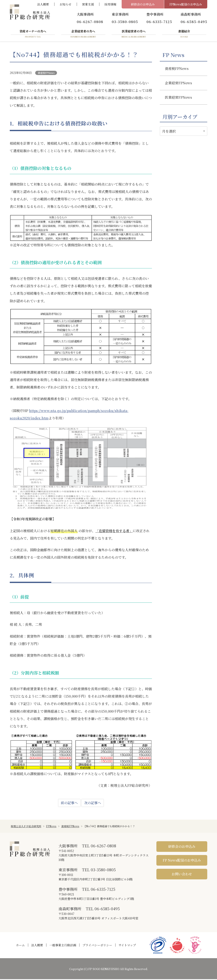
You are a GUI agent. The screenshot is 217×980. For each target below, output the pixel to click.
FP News (173, 56)
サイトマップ (127, 946)
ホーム (20, 946)
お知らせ (65, 4)
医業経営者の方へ (134, 35)
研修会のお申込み (143, 4)
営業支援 (88, 4)
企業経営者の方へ (83, 35)
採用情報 (110, 4)
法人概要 (43, 4)
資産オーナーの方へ (33, 35)
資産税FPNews (46, 74)
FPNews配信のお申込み (186, 4)
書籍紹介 (184, 35)
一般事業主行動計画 (63, 946)
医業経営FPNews (178, 98)
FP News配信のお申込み (182, 861)
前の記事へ (69, 804)
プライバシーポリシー (97, 946)
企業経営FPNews (178, 84)
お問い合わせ (182, 875)
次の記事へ (93, 804)
